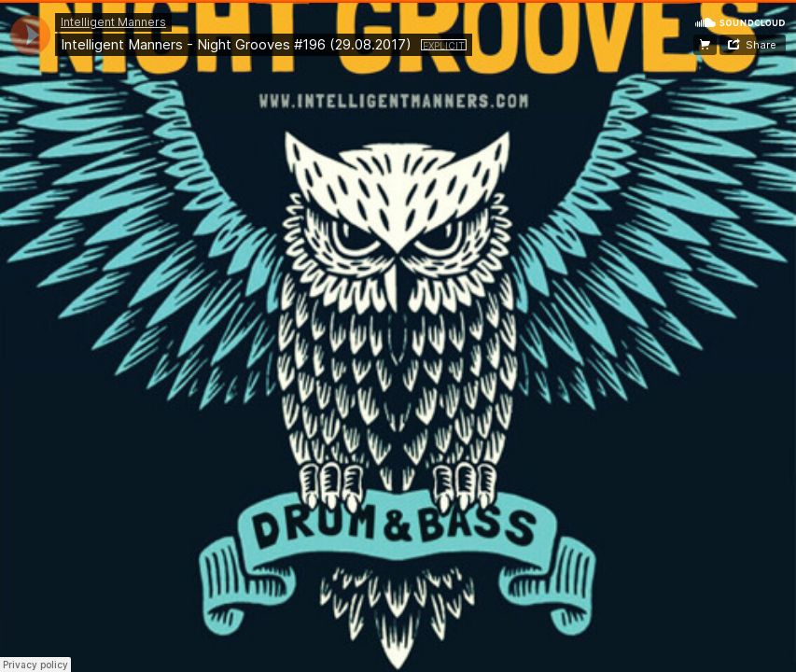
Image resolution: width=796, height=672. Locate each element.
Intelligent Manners (113, 22)
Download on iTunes (705, 45)
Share (761, 45)
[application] (30, 35)
